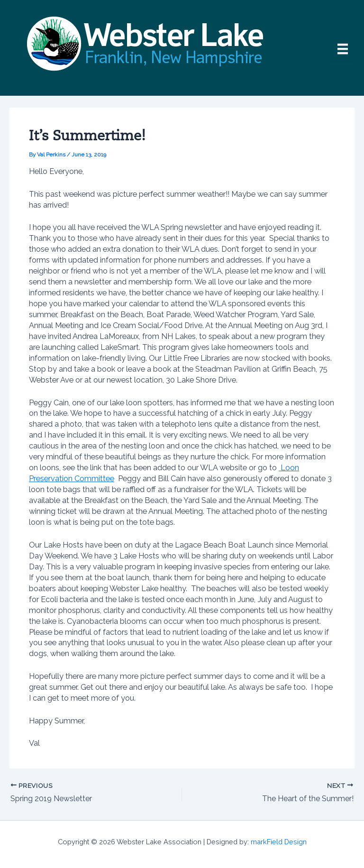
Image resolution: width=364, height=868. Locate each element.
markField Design (279, 842)
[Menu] (343, 49)
